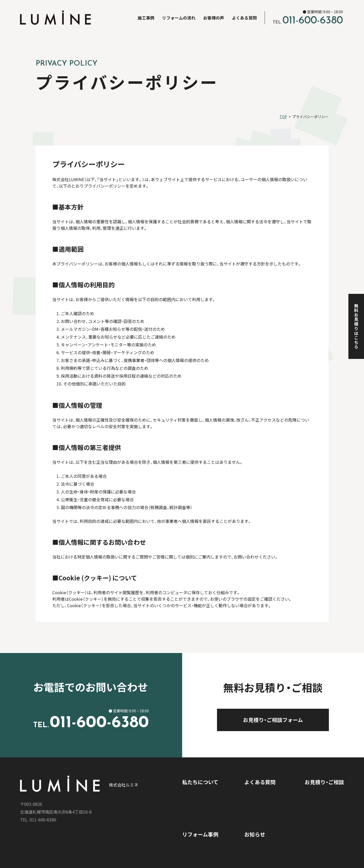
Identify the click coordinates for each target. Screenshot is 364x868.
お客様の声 (214, 18)
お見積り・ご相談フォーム (286, 720)
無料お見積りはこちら (356, 326)
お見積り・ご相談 (324, 782)
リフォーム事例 (200, 834)
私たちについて (200, 782)
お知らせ (255, 834)
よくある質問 (244, 18)
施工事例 (146, 18)
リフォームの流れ (179, 18)
